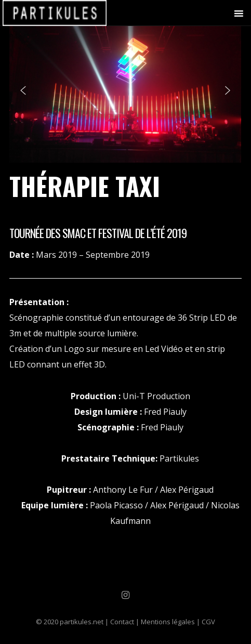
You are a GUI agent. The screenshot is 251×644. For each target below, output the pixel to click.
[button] (23, 90)
